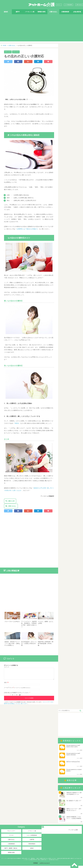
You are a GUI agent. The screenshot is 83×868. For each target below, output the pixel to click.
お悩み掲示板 (77, 12)
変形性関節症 (32, 846)
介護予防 (32, 842)
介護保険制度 (65, 12)
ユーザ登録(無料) (68, 5)
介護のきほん (53, 12)
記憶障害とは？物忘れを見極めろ (27, 229)
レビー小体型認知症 (32, 837)
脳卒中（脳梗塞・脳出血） (11, 850)
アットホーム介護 (41, 5)
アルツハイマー (11, 833)
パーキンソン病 (30, 12)
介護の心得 (11, 501)
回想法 (17, 423)
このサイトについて (45, 865)
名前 (6, 685)
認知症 (6, 12)
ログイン (59, 5)
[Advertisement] (41, 28)
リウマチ (11, 837)
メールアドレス (9, 690)
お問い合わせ (79, 5)
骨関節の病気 (41, 12)
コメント (7, 667)
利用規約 (36, 865)
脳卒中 (18, 12)
